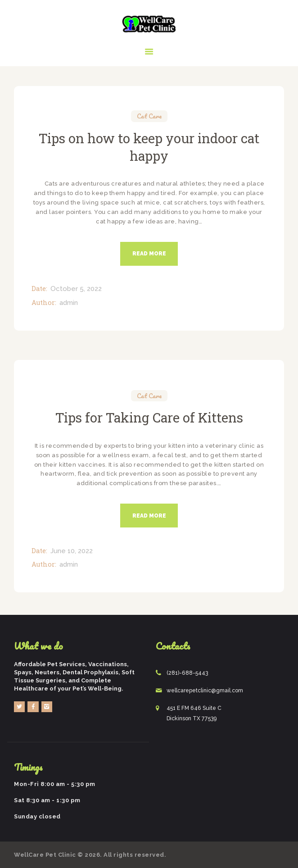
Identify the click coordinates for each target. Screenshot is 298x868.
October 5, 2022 (76, 289)
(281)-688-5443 (187, 673)
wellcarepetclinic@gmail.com (205, 691)
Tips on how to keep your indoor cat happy (149, 147)
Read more (149, 254)
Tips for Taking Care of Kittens (149, 417)
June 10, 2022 (72, 551)
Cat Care (149, 116)
